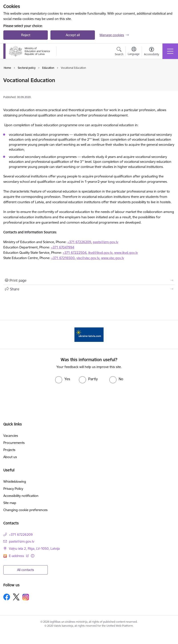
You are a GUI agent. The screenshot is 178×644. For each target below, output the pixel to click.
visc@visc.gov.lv (88, 258)
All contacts (26, 570)
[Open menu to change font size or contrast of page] (152, 52)
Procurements (14, 443)
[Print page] (89, 280)
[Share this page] (89, 289)
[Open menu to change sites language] (134, 52)
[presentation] (89, 396)
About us (10, 457)
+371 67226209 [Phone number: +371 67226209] (21, 535)
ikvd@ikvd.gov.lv (100, 253)
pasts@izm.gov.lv (106, 242)
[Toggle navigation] (170, 51)
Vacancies (11, 436)
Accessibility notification (21, 496)
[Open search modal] (119, 52)
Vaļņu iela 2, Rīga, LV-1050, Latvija (34, 548)
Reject (26, 35)
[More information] (33, 556)
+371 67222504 (75, 253)
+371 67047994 (63, 247)
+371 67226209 (79, 242)
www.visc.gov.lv (113, 258)
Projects (9, 450)
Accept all (73, 35)
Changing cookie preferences (25, 510)
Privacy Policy (13, 489)
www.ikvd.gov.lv (126, 253)
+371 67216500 (63, 258)
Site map (10, 503)
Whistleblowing (15, 482)
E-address (17, 556)
